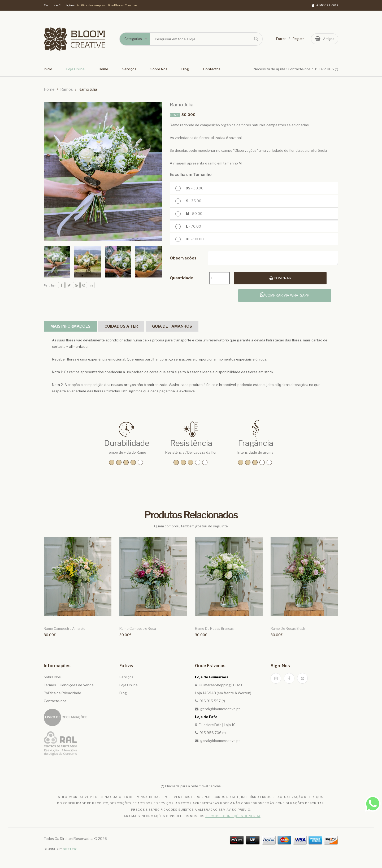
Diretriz (70, 852)
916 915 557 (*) (212, 703)
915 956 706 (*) (213, 735)
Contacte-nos (55, 703)
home (49, 89)
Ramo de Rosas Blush (287, 631)
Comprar (284, 279)
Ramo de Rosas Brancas (213, 631)
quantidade (181, 279)
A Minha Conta (325, 5)
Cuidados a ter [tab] (131, 328)
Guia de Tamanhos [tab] (189, 328)
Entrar (280, 39)
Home (103, 69)
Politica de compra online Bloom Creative (107, 5)
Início (48, 69)
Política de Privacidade (62, 695)
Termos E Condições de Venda (69, 687)
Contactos (212, 69)
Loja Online (75, 69)
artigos (324, 39)
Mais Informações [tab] (73, 328)
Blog (185, 69)
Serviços (129, 69)
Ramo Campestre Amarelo (64, 631)
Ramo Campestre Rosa (137, 631)
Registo (297, 39)
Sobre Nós (159, 69)
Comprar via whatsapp (285, 296)
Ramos (67, 89)
